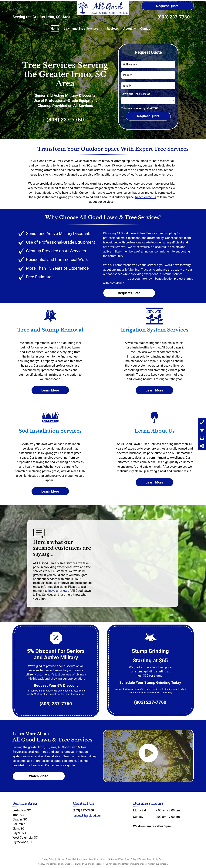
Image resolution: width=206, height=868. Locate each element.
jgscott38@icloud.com (88, 816)
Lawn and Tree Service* (137, 94)
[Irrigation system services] (154, 320)
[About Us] (154, 421)
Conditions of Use (98, 859)
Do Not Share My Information (73, 859)
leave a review (58, 591)
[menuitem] (55, 29)
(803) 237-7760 (174, 17)
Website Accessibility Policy (151, 859)
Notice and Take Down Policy (122, 859)
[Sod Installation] (50, 421)
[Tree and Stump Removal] (50, 320)
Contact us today (114, 279)
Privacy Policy (48, 859)
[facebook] (74, 823)
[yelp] (81, 823)
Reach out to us (146, 197)
